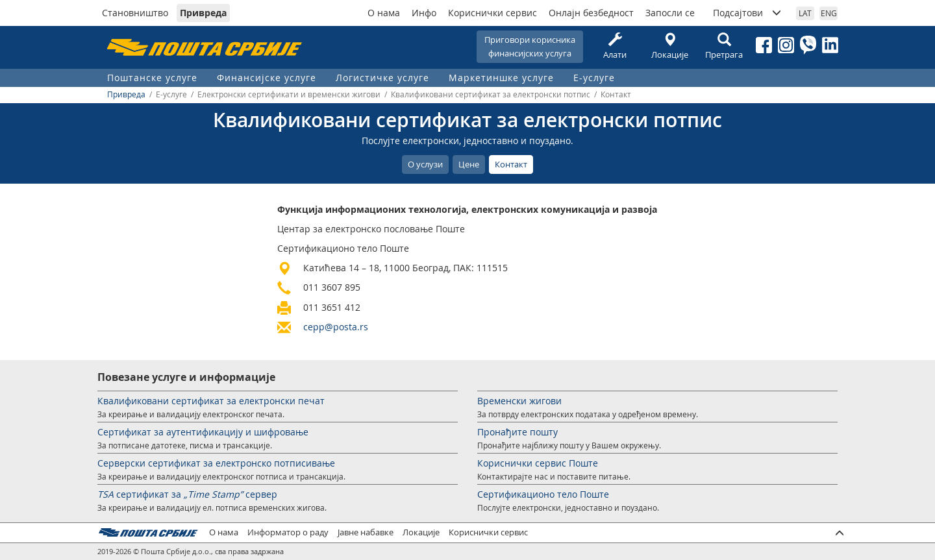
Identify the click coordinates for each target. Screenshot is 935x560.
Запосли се (670, 13)
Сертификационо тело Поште (543, 494)
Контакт (511, 164)
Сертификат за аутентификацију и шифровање (203, 432)
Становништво (135, 13)
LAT (805, 13)
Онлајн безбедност (591, 13)
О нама (384, 13)
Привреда (203, 13)
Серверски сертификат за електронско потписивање (216, 463)
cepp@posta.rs (336, 327)
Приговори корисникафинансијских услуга (530, 46)
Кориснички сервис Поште (538, 463)
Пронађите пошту (517, 432)
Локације (669, 46)
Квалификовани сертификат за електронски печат (211, 401)
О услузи (425, 164)
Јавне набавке (366, 532)
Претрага (724, 46)
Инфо (424, 13)
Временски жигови (519, 401)
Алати (615, 46)
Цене (469, 164)
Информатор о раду (288, 532)
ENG (829, 13)
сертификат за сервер (187, 494)
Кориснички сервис (492, 13)
